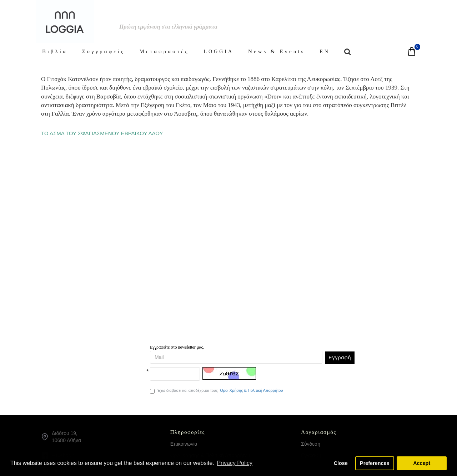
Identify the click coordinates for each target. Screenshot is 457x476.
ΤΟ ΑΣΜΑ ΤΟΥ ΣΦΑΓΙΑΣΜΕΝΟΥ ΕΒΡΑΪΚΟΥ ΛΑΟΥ (102, 133)
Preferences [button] (375, 463)
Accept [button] (422, 463)
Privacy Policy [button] (235, 463)
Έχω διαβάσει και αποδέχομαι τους (217, 391)
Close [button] (341, 463)
